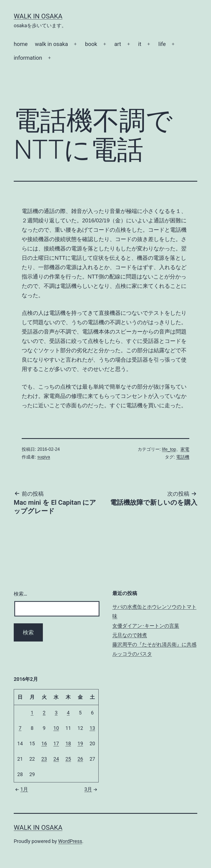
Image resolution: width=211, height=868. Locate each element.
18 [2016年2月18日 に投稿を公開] (68, 743)
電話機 (183, 457)
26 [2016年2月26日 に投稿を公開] (80, 759)
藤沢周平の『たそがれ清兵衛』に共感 (154, 644)
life (162, 44)
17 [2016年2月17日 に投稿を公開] (56, 743)
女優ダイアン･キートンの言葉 (146, 626)
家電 (185, 449)
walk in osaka (51, 44)
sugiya (44, 457)
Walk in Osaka (38, 16)
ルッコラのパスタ (132, 654)
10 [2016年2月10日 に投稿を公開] (56, 728)
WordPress (70, 841)
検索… (20, 594)
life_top (169, 449)
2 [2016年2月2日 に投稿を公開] (44, 713)
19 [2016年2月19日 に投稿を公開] (80, 743)
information (28, 58)
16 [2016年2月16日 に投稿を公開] (44, 743)
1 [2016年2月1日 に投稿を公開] (32, 713)
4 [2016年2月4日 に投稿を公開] (68, 713)
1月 (21, 789)
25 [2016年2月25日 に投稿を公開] (68, 759)
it (140, 44)
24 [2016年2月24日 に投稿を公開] (56, 759)
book (91, 44)
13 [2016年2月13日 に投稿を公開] (92, 728)
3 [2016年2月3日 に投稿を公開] (56, 713)
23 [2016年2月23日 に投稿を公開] (44, 759)
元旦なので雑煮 (130, 635)
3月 (91, 789)
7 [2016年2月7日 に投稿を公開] (20, 728)
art (118, 44)
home (21, 44)
